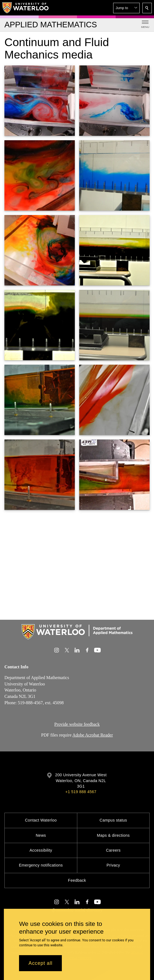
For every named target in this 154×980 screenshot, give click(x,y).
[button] (126, 8)
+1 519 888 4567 (81, 792)
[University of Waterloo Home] (26, 8)
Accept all (40, 963)
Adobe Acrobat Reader (93, 735)
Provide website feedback (77, 724)
